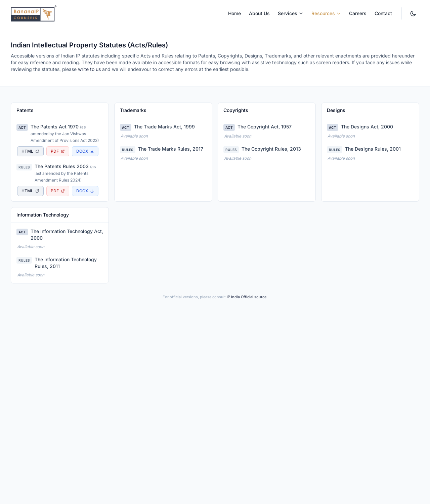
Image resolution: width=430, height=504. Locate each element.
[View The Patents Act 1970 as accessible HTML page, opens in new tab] (30, 151)
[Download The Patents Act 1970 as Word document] (85, 151)
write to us (89, 69)
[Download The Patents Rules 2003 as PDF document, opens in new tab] (58, 191)
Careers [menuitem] (358, 13)
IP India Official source (247, 297)
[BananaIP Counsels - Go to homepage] (34, 13)
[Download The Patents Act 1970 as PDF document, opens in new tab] (58, 151)
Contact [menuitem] (383, 13)
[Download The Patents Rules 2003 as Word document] (85, 191)
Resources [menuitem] (326, 13)
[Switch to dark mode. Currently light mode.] (413, 13)
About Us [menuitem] (259, 13)
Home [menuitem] (234, 13)
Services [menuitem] (291, 13)
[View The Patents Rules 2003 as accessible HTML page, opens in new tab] (30, 191)
